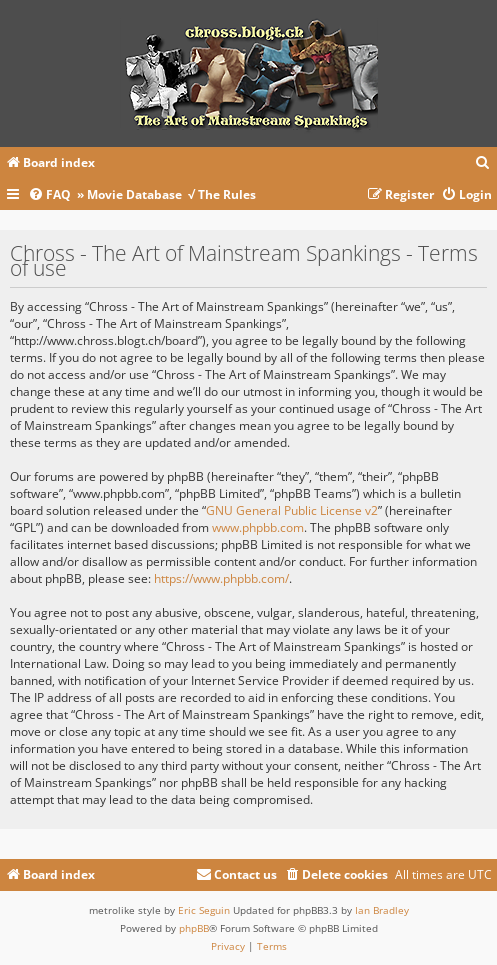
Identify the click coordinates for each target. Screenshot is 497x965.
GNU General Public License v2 (292, 510)
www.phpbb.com (258, 527)
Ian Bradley (382, 910)
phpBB (194, 928)
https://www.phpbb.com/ (221, 578)
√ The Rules (222, 194)
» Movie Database (129, 194)
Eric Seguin (204, 910)
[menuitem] (483, 163)
